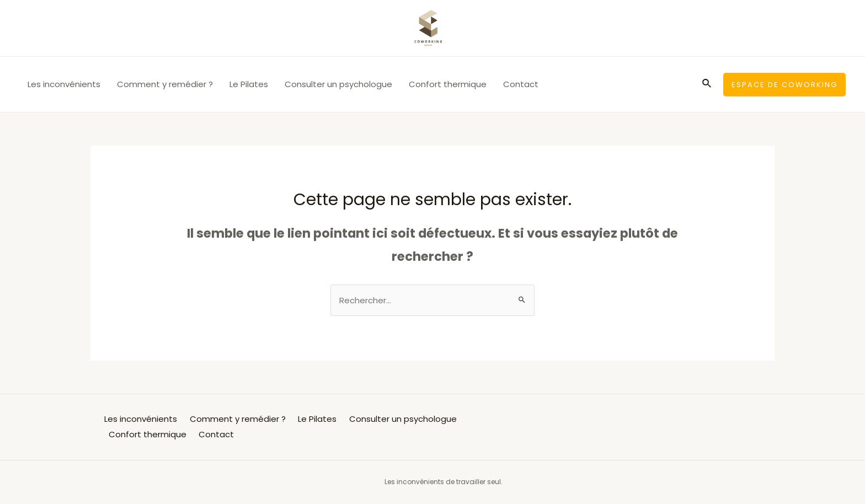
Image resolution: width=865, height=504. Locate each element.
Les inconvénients (64, 84)
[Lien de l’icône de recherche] (707, 84)
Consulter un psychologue (338, 84)
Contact (521, 84)
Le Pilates (249, 84)
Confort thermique (448, 84)
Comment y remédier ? (165, 84)
